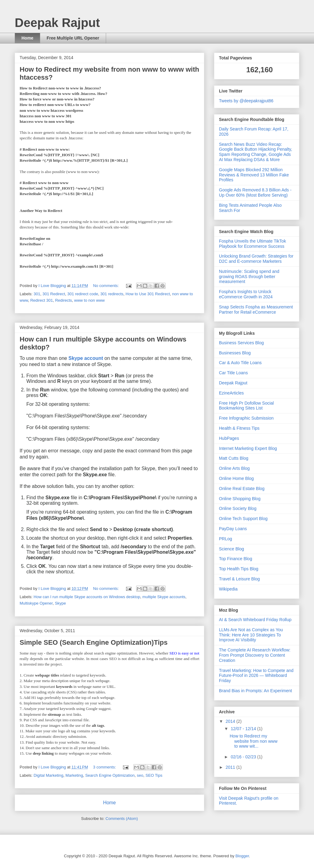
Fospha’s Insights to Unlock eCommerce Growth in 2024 (246, 294)
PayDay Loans (233, 529)
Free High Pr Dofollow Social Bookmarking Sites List (246, 406)
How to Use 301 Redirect (148, 294)
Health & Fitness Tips (239, 428)
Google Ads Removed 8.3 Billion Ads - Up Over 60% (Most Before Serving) (255, 192)
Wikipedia (228, 589)
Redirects (64, 300)
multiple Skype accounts (164, 597)
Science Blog (232, 549)
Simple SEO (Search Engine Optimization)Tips (94, 642)
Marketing (74, 775)
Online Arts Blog (234, 468)
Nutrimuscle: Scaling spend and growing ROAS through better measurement (249, 277)
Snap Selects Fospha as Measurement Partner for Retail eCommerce (256, 309)
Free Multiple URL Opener (73, 38)
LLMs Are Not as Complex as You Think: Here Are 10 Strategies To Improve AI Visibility (251, 635)
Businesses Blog (235, 353)
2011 (231, 767)
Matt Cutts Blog (234, 458)
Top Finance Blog (235, 559)
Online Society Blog (238, 508)
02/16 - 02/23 (244, 757)
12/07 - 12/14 (244, 729)
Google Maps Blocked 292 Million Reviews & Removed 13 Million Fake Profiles (254, 175)
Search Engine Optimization (110, 775)
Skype (60, 603)
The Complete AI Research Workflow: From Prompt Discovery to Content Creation (255, 655)
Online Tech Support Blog (243, 519)
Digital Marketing (49, 775)
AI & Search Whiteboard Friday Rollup (255, 620)
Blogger (242, 856)
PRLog (226, 539)
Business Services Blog (241, 343)
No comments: (107, 286)
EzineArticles (231, 393)
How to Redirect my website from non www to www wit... (254, 741)
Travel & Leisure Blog (239, 579)
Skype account (86, 358)
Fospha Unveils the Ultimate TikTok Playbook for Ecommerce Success (253, 244)
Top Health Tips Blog (239, 569)
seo (140, 775)
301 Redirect (54, 294)
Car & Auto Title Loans (240, 363)
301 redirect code (82, 294)
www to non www (90, 300)
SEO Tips (154, 775)
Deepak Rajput (233, 383)
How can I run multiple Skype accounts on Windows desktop (87, 597)
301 (37, 294)
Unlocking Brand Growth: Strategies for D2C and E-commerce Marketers (256, 259)
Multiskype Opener (36, 603)
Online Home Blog (236, 478)
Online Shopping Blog (240, 499)
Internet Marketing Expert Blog (248, 448)
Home (27, 38)
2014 (231, 721)
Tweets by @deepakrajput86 (246, 101)
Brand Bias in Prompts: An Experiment (255, 691)
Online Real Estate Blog (242, 489)
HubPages (229, 438)
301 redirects (112, 294)
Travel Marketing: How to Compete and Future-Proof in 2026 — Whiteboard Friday (256, 676)
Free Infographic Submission (246, 418)
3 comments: (105, 767)
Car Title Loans (233, 373)
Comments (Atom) (122, 819)
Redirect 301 (42, 300)
